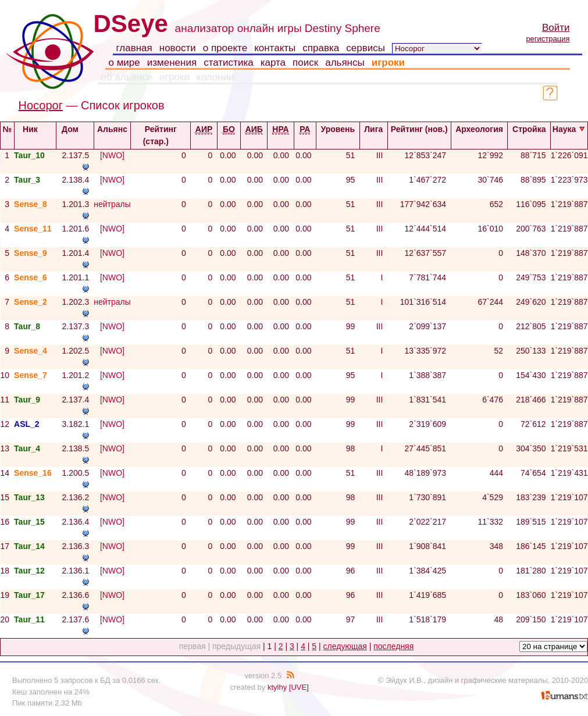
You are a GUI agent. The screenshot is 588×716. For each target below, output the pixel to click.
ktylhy (277, 687)
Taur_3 (27, 180)
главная (134, 48)
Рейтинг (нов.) (419, 134)
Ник (35, 129)
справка (321, 48)
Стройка (529, 134)
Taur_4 (27, 448)
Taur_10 (29, 155)
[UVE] (299, 687)
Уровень (338, 134)
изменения (172, 63)
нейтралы (112, 204)
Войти (556, 28)
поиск (305, 63)
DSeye (131, 24)
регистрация (548, 39)
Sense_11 (33, 229)
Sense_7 (31, 375)
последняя (393, 646)
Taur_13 (29, 497)
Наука (569, 129)
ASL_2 (27, 424)
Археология (479, 134)
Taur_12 (29, 571)
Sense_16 (33, 473)
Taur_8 (27, 326)
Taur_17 (29, 595)
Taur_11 (29, 619)
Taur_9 (27, 400)
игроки (388, 63)
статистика (229, 63)
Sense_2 (31, 302)
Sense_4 (31, 351)
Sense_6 (31, 277)
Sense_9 (31, 253)
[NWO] (112, 155)
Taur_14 (29, 546)
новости (178, 48)
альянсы (345, 63)
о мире (124, 63)
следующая (345, 646)
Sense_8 (31, 204)
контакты (275, 48)
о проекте (225, 48)
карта (273, 63)
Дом (75, 129)
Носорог (41, 105)
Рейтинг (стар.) (161, 135)
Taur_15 (29, 522)
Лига (373, 134)
